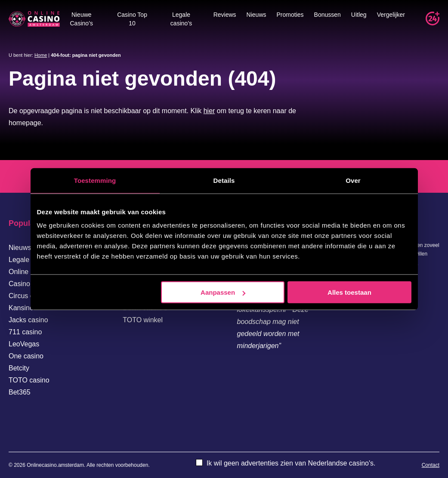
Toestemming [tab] (95, 180)
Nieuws (256, 15)
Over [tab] (353, 180)
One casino (26, 356)
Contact (431, 465)
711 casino (25, 332)
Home (41, 55)
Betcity (19, 368)
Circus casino (29, 296)
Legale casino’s (181, 19)
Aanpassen (223, 292)
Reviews (225, 15)
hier (209, 111)
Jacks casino (28, 320)
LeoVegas (24, 344)
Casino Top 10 (132, 19)
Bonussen (328, 15)
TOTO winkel (143, 320)
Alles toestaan (349, 292)
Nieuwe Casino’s (82, 19)
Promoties (290, 15)
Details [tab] (224, 180)
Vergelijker (391, 15)
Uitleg (359, 15)
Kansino (21, 308)
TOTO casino (29, 380)
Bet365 (20, 392)
